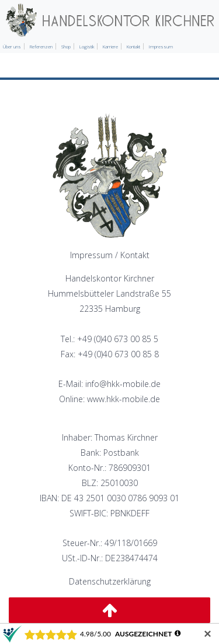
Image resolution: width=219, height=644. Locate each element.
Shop (66, 46)
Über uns (12, 46)
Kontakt (133, 46)
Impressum (161, 46)
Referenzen (41, 46)
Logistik (87, 46)
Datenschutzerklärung (110, 581)
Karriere (110, 46)
